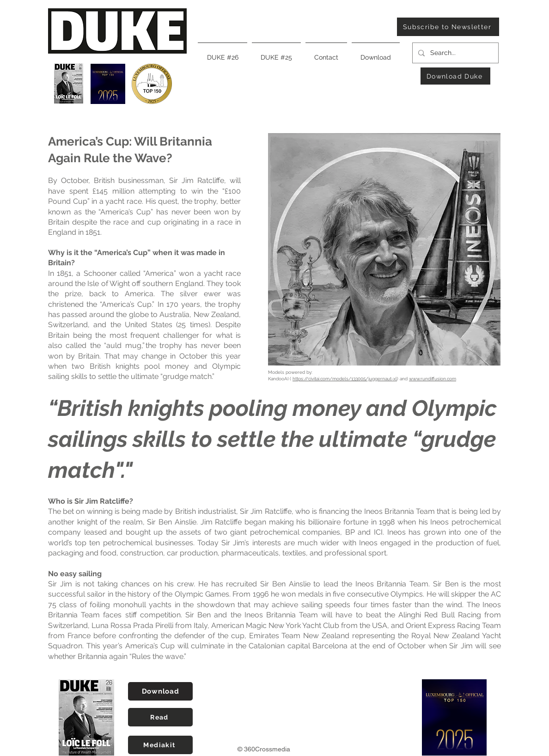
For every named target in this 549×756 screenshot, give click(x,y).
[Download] (160, 691)
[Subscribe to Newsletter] (448, 27)
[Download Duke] (455, 76)
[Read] (160, 717)
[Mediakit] (160, 745)
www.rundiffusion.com (433, 379)
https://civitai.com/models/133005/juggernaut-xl (345, 379)
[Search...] (454, 53)
